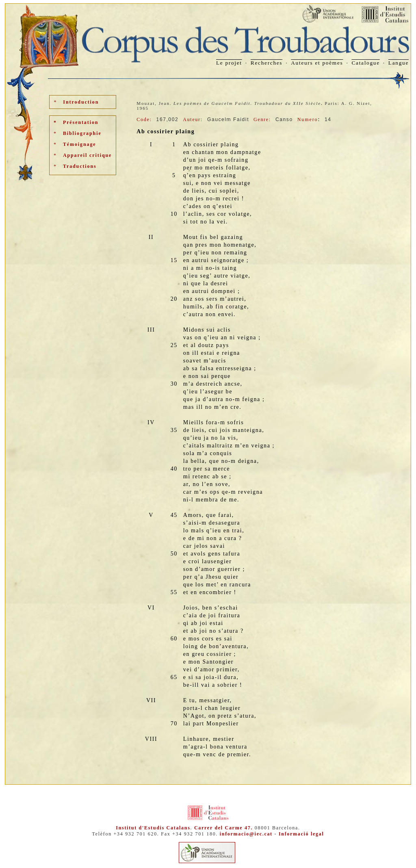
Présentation (81, 122)
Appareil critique (87, 155)
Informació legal (301, 834)
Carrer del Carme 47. (223, 828)
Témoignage (80, 144)
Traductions (80, 166)
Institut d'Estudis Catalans (153, 828)
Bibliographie (82, 133)
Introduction (81, 102)
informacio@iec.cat (246, 834)
